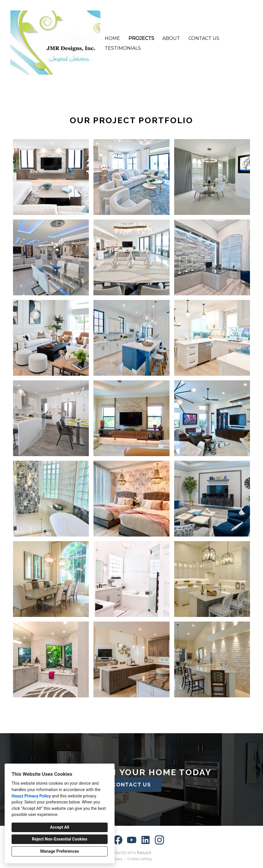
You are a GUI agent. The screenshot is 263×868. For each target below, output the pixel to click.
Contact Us (204, 38)
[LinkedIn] (146, 840)
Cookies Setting (139, 859)
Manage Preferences (60, 851)
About (171, 38)
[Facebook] (118, 840)
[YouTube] (132, 840)
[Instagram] (159, 840)
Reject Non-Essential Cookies (59, 839)
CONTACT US (131, 785)
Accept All (60, 827)
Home (112, 38)
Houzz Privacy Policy (31, 796)
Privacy (117, 859)
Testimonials (123, 48)
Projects (141, 38)
